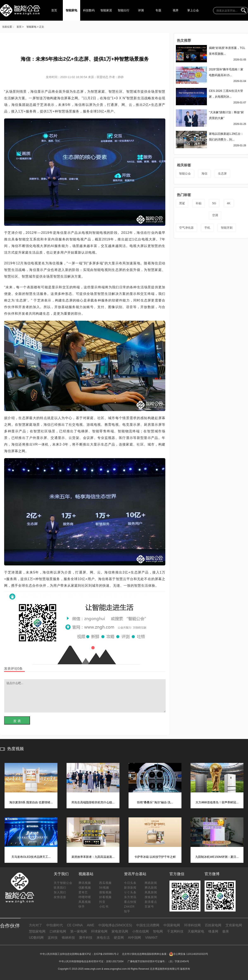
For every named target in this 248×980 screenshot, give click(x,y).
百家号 (149, 907)
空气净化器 (186, 228)
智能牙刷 (227, 228)
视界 (176, 10)
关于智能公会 (63, 883)
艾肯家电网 (234, 925)
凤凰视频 (85, 902)
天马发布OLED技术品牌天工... (31, 857)
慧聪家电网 (37, 931)
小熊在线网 (141, 931)
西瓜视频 (105, 883)
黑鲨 (182, 203)
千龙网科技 (175, 931)
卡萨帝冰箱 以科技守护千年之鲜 (155, 857)
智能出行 (124, 10)
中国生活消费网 (148, 925)
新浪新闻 (130, 888)
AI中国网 (134, 938)
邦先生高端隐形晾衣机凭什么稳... (93, 802)
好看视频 (105, 897)
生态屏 (222, 174)
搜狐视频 (105, 892)
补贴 (199, 203)
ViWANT (151, 938)
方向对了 (36, 925)
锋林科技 (68, 938)
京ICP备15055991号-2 (106, 954)
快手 (82, 907)
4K (229, 203)
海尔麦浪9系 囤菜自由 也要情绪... (31, 802)
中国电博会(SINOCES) (115, 925)
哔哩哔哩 (85, 897)
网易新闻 (151, 883)
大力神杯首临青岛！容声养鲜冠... (217, 802)
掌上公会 (193, 10)
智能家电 (72, 10)
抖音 (102, 902)
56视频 (104, 888)
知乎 (127, 911)
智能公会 (185, 174)
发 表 (17, 721)
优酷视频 (85, 888)
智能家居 (106, 10)
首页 (54, 10)
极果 (226, 931)
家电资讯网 (120, 931)
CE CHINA (75, 925)
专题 (158, 10)
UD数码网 (36, 938)
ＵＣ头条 (130, 892)
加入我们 (60, 892)
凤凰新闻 (151, 892)
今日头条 (130, 883)
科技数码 (89, 10)
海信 (204, 174)
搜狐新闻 (151, 897)
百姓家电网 (213, 925)
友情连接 (60, 897)
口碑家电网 (58, 931)
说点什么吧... (85, 696)
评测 (141, 10)
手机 (207, 228)
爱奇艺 (83, 892)
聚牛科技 (86, 938)
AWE (91, 925)
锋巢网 (213, 931)
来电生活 (103, 938)
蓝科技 (53, 938)
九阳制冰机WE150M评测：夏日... (217, 857)
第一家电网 (79, 931)
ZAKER (129, 907)
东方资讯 (130, 897)
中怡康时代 (55, 925)
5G (214, 203)
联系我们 (60, 888)
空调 (215, 215)
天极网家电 (196, 931)
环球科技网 (192, 925)
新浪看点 (151, 902)
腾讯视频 (85, 883)
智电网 (158, 931)
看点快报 (130, 902)
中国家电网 (172, 925)
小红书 (104, 907)
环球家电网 (99, 931)
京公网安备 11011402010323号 (189, 954)
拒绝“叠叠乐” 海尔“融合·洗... (155, 802)
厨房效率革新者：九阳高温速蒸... (93, 857)
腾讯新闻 (151, 888)
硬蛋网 (119, 938)
